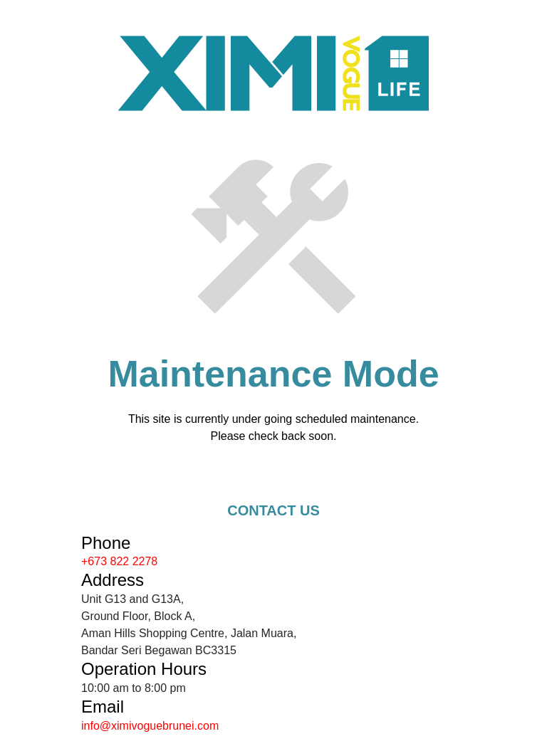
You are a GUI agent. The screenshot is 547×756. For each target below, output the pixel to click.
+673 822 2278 (119, 561)
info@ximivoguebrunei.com (150, 726)
